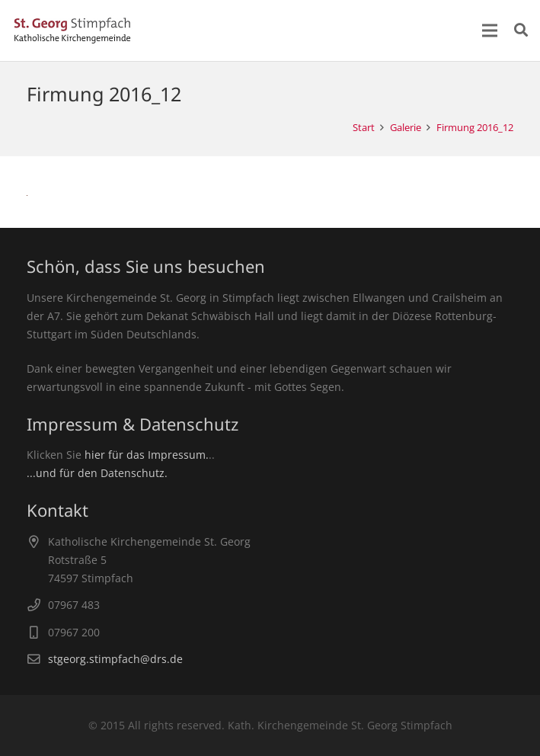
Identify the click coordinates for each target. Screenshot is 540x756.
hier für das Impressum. (147, 455)
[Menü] (490, 30)
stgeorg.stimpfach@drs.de (115, 659)
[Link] (72, 30)
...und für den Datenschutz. (97, 473)
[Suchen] (521, 30)
